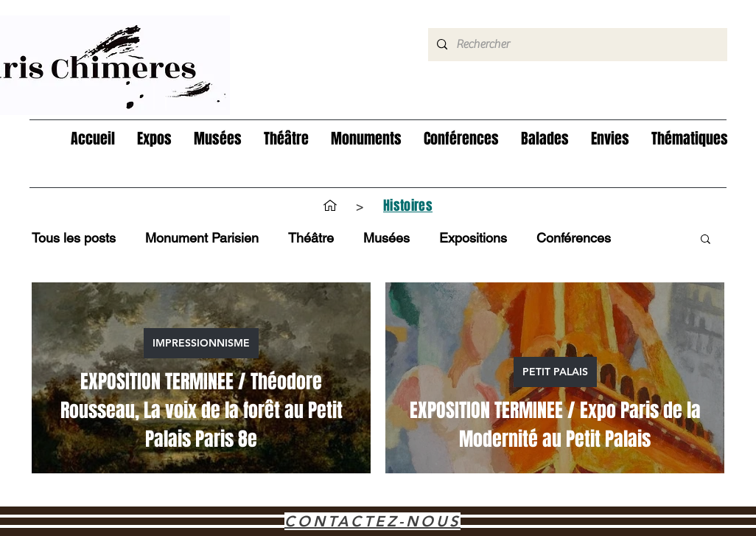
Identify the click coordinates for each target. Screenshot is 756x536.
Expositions (473, 238)
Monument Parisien (202, 238)
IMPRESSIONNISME (201, 343)
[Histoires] (408, 206)
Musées (386, 238)
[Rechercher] (576, 45)
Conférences (574, 238)
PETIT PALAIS (555, 372)
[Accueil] (330, 206)
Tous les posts (74, 238)
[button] (154, 139)
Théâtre (311, 238)
